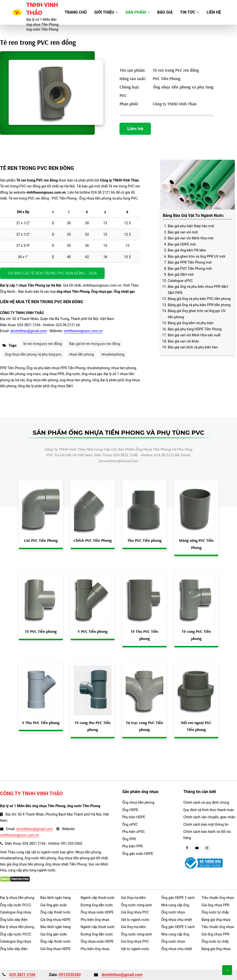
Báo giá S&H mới (181, 274)
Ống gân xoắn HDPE (138, 854)
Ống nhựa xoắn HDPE (97, 912)
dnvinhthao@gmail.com (29, 331)
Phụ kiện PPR (132, 846)
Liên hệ (214, 12)
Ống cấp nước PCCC (16, 905)
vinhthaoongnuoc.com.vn (83, 331)
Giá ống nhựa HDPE (55, 920)
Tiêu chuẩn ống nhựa (218, 898)
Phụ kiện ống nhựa (95, 920)
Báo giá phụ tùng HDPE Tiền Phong (195, 329)
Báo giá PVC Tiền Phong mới (190, 269)
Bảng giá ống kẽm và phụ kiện (191, 323)
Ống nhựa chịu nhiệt (177, 920)
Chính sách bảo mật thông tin (206, 824)
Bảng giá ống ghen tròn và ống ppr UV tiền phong (197, 314)
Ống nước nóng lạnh (136, 905)
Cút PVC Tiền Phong (41, 540)
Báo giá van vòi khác (183, 341)
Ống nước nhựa (173, 912)
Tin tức (190, 12)
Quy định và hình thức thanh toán (209, 810)
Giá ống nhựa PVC (135, 912)
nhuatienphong (113, 354)
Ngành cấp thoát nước (98, 898)
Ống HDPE (130, 810)
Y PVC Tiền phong (93, 631)
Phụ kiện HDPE (134, 817)
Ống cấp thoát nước (56, 912)
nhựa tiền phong (82, 354)
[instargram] (207, 848)
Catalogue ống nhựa (16, 912)
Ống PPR (129, 839)
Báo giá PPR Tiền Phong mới (190, 262)
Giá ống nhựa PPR (216, 905)
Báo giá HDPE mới (182, 244)
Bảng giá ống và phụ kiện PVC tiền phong (199, 299)
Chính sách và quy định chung (206, 802)
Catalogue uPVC (180, 281)
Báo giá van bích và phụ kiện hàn (193, 347)
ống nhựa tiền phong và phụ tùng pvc (33, 354)
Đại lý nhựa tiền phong (17, 898)
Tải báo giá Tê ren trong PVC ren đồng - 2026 (52, 273)
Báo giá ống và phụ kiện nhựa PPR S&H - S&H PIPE (199, 290)
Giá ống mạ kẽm (133, 898)
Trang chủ (76, 12)
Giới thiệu (106, 12)
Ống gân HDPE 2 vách (178, 898)
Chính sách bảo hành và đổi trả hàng (207, 835)
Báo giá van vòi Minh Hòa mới (190, 238)
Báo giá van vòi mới (183, 232)
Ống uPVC (130, 824)
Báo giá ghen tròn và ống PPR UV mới (196, 256)
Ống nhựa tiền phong (138, 802)
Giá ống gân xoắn (54, 905)
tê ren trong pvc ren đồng (42, 344)
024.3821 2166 (22, 975)
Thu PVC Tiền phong (144, 540)
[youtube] (197, 848)
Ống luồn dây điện (14, 920)
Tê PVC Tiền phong (41, 631)
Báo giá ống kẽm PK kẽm (187, 250)
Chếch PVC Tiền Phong (93, 540)
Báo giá (165, 12)
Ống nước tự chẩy (215, 912)
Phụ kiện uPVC (133, 832)
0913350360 (70, 975)
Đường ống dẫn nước (97, 905)
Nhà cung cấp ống (175, 905)
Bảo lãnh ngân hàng (56, 898)
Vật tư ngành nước (135, 920)
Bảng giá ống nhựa (216, 920)
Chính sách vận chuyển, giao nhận (209, 817)
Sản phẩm (138, 12)
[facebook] (187, 848)
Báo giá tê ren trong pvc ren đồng (95, 344)
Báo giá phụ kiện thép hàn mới (191, 226)
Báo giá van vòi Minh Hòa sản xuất (194, 335)
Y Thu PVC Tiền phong (41, 723)
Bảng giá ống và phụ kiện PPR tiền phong (199, 305)
